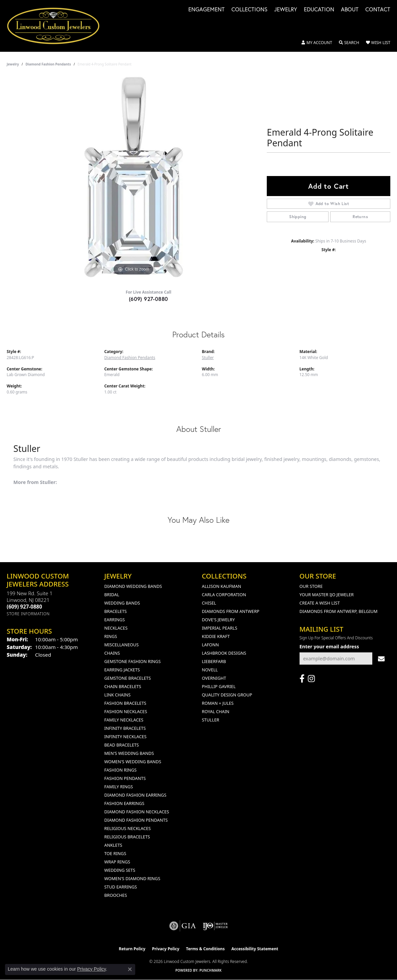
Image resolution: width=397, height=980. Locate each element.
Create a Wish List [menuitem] (320, 603)
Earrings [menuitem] (115, 620)
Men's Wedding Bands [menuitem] (129, 753)
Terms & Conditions (205, 949)
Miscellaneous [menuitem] (121, 645)
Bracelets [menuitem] (115, 611)
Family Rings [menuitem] (119, 787)
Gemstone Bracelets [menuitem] (127, 678)
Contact (378, 10)
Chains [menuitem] (112, 653)
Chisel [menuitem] (209, 603)
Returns (360, 217)
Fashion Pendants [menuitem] (125, 778)
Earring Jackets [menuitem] (122, 670)
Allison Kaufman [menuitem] (222, 586)
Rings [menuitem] (111, 636)
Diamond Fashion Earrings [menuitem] (135, 795)
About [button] (350, 10)
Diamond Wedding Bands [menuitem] (133, 586)
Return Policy (132, 949)
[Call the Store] (24, 607)
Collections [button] (249, 10)
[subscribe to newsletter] (381, 659)
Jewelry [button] (286, 10)
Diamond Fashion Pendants (48, 64)
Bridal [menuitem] (112, 595)
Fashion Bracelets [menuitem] (125, 703)
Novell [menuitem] (210, 670)
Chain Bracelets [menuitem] (123, 686)
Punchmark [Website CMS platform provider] (211, 970)
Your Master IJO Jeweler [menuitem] (327, 595)
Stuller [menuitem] (211, 720)
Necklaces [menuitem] (116, 628)
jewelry (13, 64)
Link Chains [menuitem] (117, 695)
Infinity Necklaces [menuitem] (125, 737)
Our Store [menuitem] (311, 586)
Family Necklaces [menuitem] (124, 720)
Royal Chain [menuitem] (216, 711)
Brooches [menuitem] (116, 895)
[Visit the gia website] (183, 926)
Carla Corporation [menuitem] (224, 595)
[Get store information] (28, 614)
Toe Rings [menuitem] (115, 853)
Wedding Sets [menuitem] (120, 870)
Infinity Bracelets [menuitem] (125, 728)
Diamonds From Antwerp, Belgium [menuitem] (339, 611)
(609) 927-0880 (149, 299)
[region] (134, 177)
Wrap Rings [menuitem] (117, 862)
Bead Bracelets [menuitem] (122, 745)
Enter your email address (329, 646)
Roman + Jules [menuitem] (218, 703)
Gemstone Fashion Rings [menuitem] (132, 661)
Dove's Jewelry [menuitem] (219, 620)
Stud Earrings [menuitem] (121, 887)
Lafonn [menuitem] (211, 645)
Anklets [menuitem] (113, 845)
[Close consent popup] (130, 969)
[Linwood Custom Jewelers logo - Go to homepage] (57, 26)
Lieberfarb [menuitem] (214, 661)
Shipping (298, 217)
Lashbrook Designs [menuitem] (224, 653)
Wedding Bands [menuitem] (122, 603)
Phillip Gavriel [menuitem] (219, 686)
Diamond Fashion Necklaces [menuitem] (137, 812)
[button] (317, 43)
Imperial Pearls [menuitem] (220, 628)
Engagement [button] (207, 10)
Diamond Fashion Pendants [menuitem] (136, 820)
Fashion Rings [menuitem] (120, 770)
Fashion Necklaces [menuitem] (126, 711)
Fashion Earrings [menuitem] (124, 803)
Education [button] (319, 10)
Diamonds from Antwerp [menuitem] (231, 611)
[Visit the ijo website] (215, 926)
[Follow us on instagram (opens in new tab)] (311, 679)
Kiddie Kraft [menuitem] (216, 636)
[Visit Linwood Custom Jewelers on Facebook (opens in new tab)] (302, 679)
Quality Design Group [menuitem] (227, 695)
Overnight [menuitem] (214, 678)
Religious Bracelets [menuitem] (127, 837)
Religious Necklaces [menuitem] (127, 828)
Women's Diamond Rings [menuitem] (132, 878)
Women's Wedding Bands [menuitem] (133, 762)
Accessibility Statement (255, 949)
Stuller (208, 357)
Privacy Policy (166, 949)
